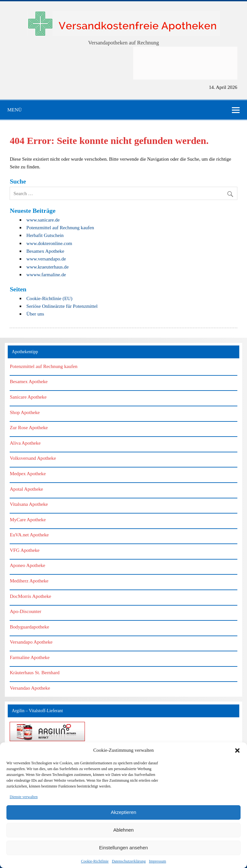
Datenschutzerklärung (129, 861)
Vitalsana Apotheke (29, 504)
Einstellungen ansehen (123, 848)
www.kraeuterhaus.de (47, 267)
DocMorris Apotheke (30, 596)
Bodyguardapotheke (29, 627)
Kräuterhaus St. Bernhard (35, 672)
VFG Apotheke (24, 550)
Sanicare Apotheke (28, 397)
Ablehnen (123, 830)
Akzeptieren (123, 812)
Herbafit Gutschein (45, 235)
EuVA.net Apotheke (29, 535)
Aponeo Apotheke (27, 565)
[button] (237, 750)
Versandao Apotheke (30, 688)
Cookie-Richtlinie (95, 861)
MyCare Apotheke (28, 519)
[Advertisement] (185, 63)
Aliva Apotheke (25, 443)
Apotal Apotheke (26, 489)
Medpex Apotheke (28, 473)
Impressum (157, 861)
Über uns (35, 314)
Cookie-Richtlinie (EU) (49, 298)
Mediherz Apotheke (29, 581)
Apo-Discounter (25, 611)
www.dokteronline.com (49, 243)
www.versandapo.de (46, 259)
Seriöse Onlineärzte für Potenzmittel (62, 306)
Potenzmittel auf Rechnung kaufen (60, 227)
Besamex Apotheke (45, 251)
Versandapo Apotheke (31, 642)
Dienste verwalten (24, 797)
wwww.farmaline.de (46, 274)
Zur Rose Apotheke (29, 427)
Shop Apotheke (25, 412)
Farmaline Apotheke (30, 657)
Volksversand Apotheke (33, 458)
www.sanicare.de (43, 220)
